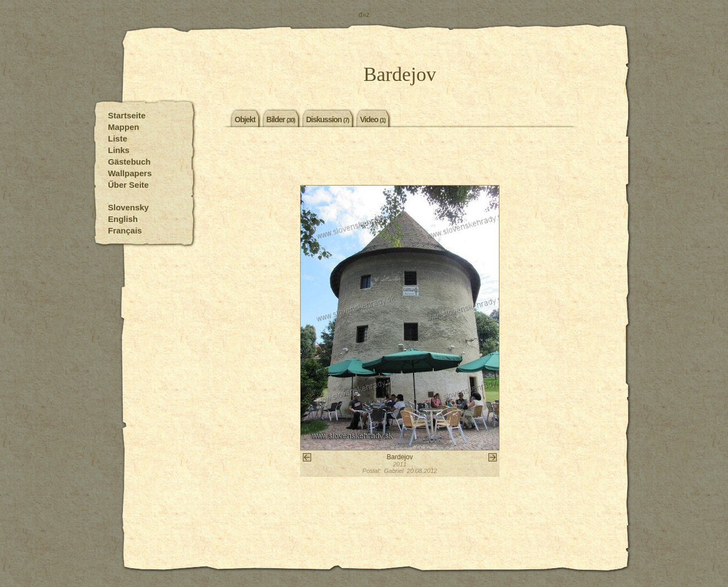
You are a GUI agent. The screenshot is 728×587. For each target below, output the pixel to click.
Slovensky (128, 207)
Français (125, 230)
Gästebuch (129, 162)
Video (373, 119)
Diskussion (328, 119)
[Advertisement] (400, 157)
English (123, 219)
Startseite (127, 115)
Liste (118, 138)
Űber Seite (128, 185)
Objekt (245, 119)
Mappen (124, 127)
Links (119, 150)
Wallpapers (130, 173)
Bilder (281, 119)
